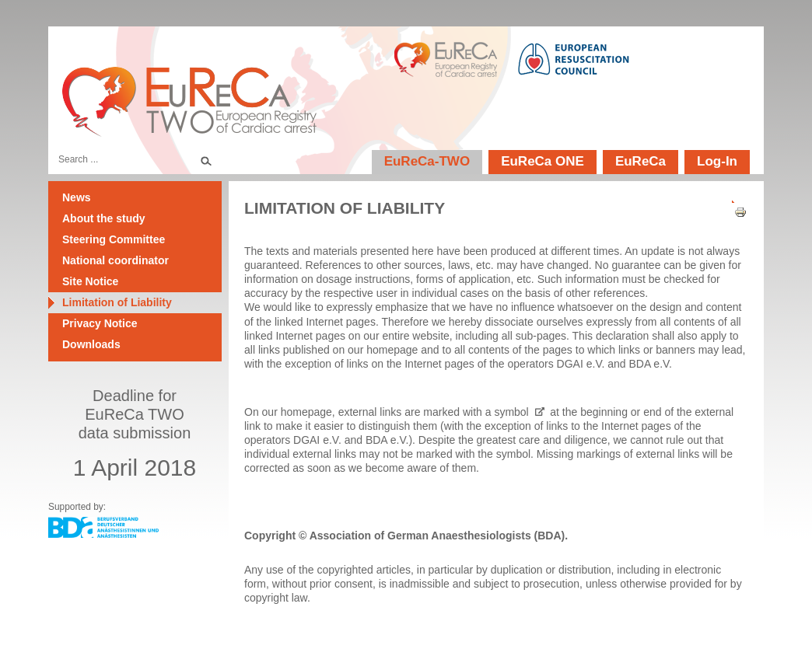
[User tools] (735, 198)
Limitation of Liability (117, 302)
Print (735, 213)
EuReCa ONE (542, 161)
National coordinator (115, 260)
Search (205, 159)
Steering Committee (114, 239)
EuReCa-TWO (427, 161)
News (77, 197)
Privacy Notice (100, 323)
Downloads (91, 344)
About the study (104, 218)
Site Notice (90, 281)
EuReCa (640, 161)
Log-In (717, 161)
